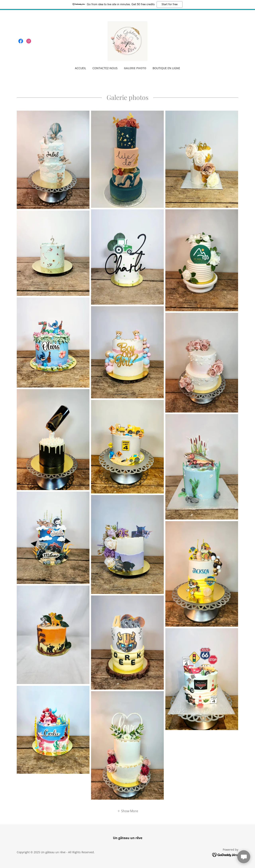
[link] (21, 41)
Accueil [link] (80, 68)
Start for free (170, 4)
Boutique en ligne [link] (166, 68)
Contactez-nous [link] (105, 68)
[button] (128, 811)
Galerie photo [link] (135, 68)
